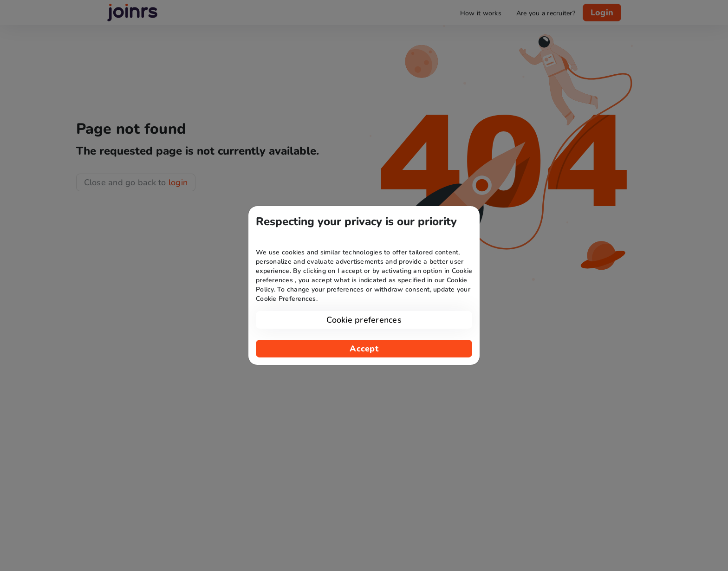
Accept (364, 349)
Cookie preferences (364, 320)
